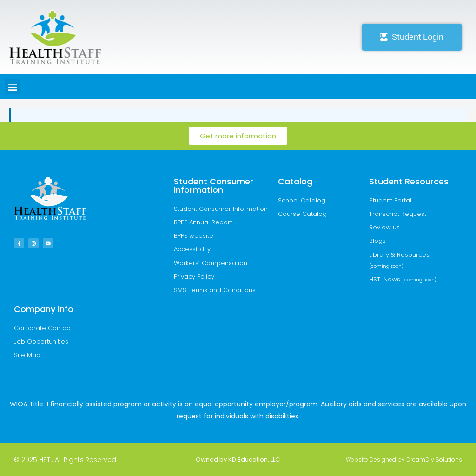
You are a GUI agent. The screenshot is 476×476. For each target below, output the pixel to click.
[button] (12, 87)
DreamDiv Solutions (434, 460)
